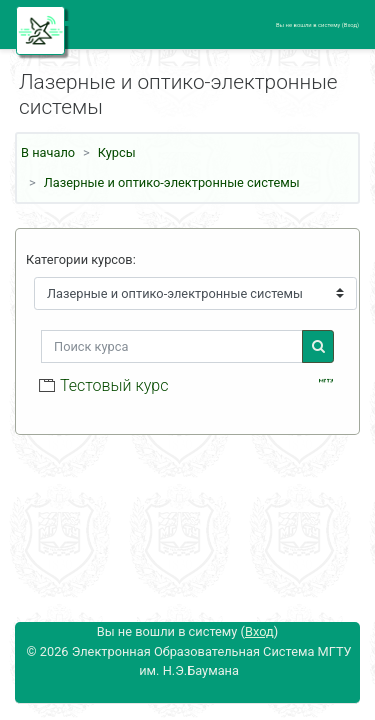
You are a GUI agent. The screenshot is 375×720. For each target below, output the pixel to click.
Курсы (117, 152)
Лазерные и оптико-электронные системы (172, 182)
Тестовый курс (114, 385)
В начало (48, 152)
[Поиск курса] (172, 346)
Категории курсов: (81, 259)
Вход (350, 25)
